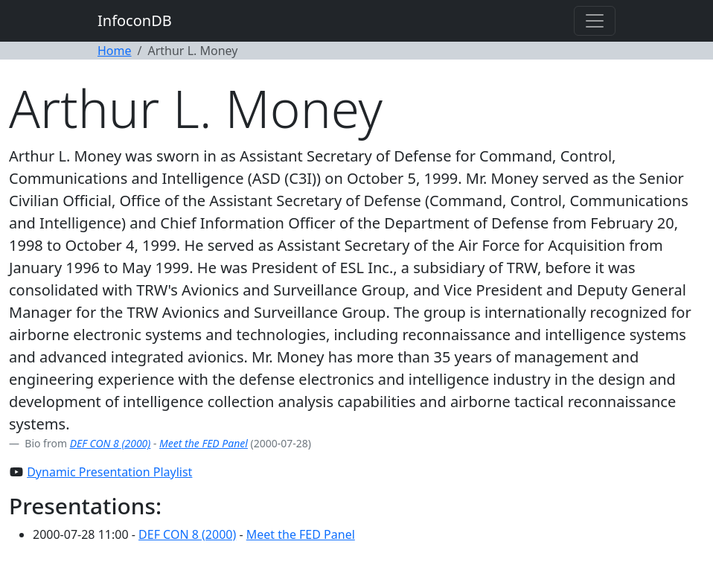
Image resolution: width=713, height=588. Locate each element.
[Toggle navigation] (595, 21)
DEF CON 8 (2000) (111, 443)
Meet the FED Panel (204, 443)
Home (115, 51)
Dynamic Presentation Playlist (109, 472)
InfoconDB (135, 20)
